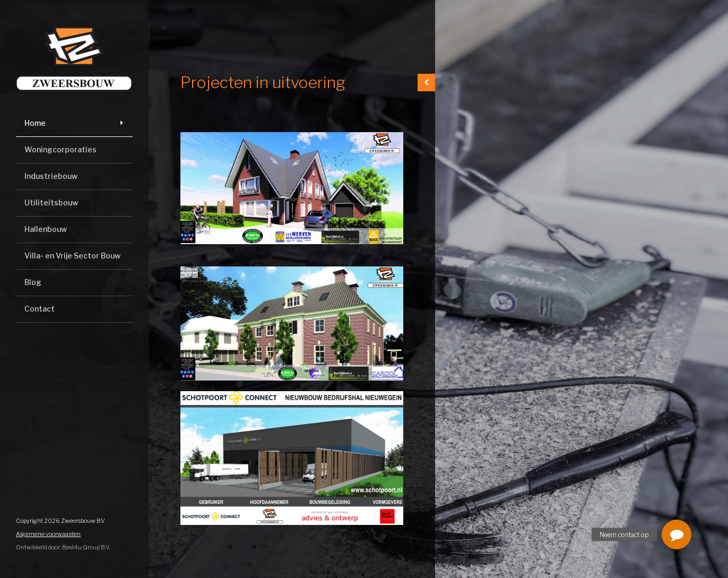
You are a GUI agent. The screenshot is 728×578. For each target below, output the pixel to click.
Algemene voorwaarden (48, 534)
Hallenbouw (46, 229)
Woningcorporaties (60, 149)
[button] (677, 534)
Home (35, 123)
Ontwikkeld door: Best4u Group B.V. (63, 547)
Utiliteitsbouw (51, 202)
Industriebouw (51, 176)
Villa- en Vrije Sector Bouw (72, 256)
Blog (33, 282)
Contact (40, 309)
